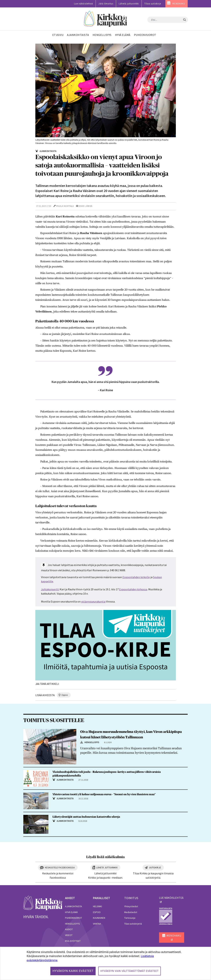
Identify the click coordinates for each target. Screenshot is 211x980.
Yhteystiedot (131, 906)
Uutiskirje (155, 867)
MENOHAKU (179, 4)
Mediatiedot (131, 912)
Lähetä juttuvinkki (129, 4)
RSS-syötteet (73, 941)
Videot (69, 935)
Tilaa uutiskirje (153, 4)
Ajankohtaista (74, 906)
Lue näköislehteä (83, 4)
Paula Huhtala (65, 206)
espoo (65, 695)
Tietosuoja (130, 918)
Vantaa (97, 924)
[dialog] (105, 963)
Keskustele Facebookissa (60, 867)
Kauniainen (99, 918)
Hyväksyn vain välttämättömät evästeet (130, 971)
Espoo (97, 912)
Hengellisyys (72, 924)
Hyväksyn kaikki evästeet (73, 971)
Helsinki (97, 906)
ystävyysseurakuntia (93, 601)
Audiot (69, 929)
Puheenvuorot (74, 918)
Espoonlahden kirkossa (133, 589)
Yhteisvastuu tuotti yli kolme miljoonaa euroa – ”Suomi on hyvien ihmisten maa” (104, 794)
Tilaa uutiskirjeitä (133, 924)
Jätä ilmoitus (106, 4)
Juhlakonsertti (50, 589)
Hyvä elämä (71, 912)
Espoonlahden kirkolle (136, 577)
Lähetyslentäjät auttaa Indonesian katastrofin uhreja (86, 817)
